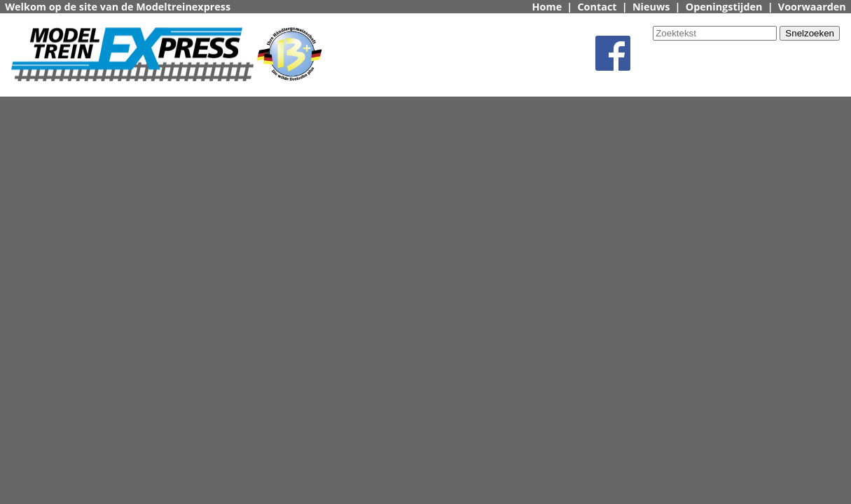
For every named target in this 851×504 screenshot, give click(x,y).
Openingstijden (724, 7)
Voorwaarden (812, 7)
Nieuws (651, 7)
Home (547, 7)
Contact (597, 7)
